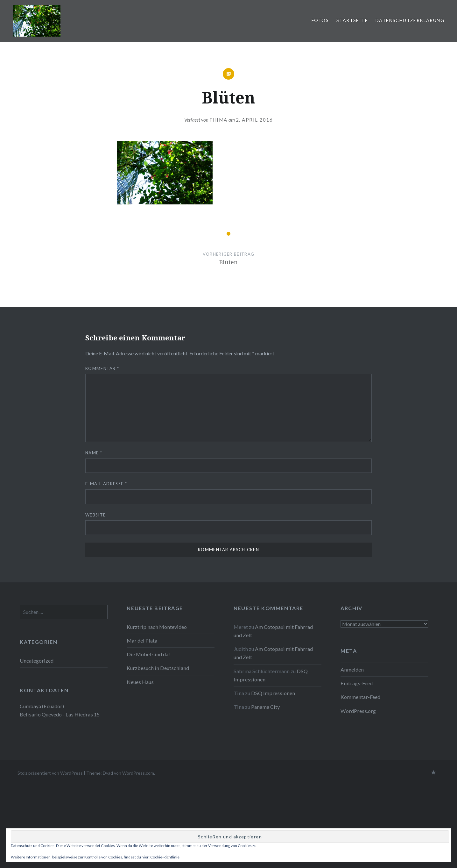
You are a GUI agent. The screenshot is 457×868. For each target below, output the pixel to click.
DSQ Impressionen (273, 693)
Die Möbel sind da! (148, 654)
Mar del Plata (142, 640)
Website (95, 515)
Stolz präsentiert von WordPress (50, 773)
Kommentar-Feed (360, 697)
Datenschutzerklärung (410, 20)
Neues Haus (140, 682)
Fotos (320, 20)
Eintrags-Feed (357, 683)
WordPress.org (358, 711)
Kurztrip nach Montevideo (157, 627)
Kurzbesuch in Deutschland (158, 668)
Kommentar (102, 368)
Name (94, 453)
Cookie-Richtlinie (165, 857)
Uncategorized (37, 661)
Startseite (352, 20)
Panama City (265, 707)
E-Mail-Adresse (106, 484)
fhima (218, 120)
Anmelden (352, 669)
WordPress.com (138, 773)
